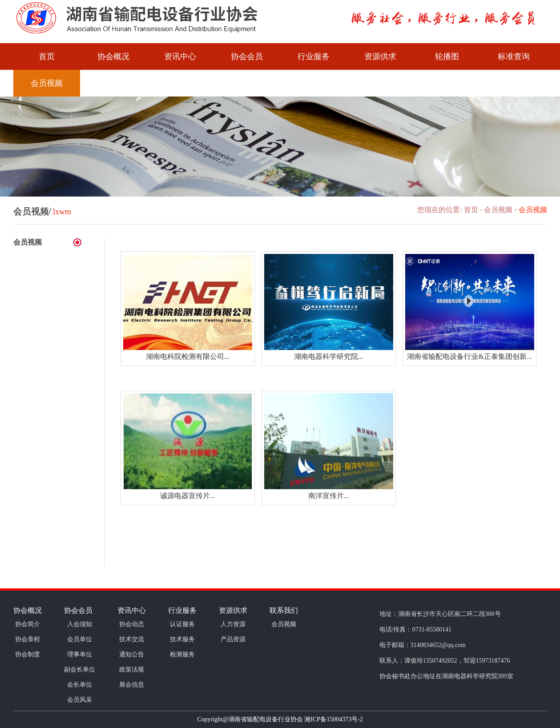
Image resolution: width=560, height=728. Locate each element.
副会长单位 (80, 670)
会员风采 (80, 700)
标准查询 (514, 56)
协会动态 (132, 624)
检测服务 (182, 654)
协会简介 (28, 624)
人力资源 (233, 624)
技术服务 (182, 639)
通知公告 (132, 654)
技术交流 (132, 639)
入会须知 (80, 624)
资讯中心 (180, 56)
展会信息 (132, 685)
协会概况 (113, 56)
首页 (47, 56)
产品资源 (233, 639)
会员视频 (47, 83)
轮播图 (447, 56)
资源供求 (380, 56)
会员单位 (80, 639)
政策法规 (132, 670)
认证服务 (182, 624)
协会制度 (28, 654)
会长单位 (80, 685)
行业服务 (314, 56)
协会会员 (247, 56)
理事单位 (80, 654)
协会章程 (28, 639)
